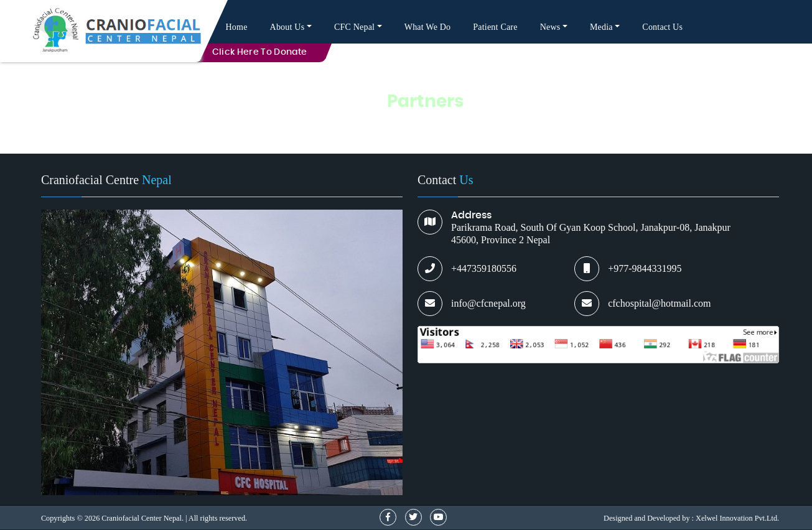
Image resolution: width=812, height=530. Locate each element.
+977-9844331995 (645, 268)
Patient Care (495, 27)
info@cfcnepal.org (488, 303)
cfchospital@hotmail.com (659, 303)
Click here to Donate (260, 52)
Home (237, 27)
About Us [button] (287, 27)
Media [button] (601, 27)
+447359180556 (484, 268)
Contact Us (662, 27)
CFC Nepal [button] (354, 27)
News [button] (550, 27)
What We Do (428, 27)
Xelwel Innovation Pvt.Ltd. (737, 518)
